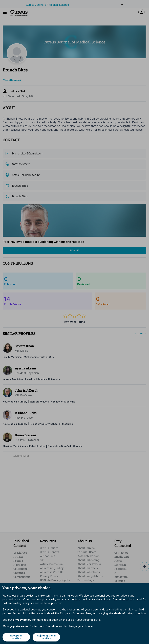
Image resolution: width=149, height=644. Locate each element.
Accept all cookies (16, 637)
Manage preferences (16, 626)
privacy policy (22, 620)
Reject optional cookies (46, 637)
